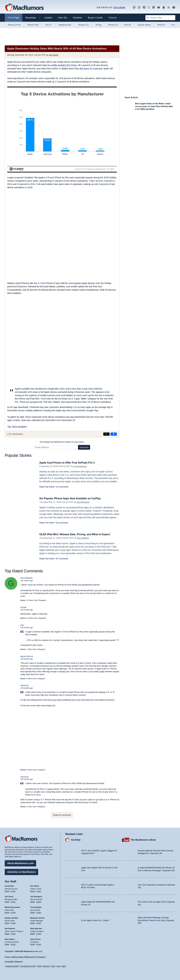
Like (36, 600)
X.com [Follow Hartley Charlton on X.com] (13, 923)
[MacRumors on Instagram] (139, 7)
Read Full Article (47, 487)
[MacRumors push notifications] (164, 7)
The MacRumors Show (143, 839)
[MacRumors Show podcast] (134, 7)
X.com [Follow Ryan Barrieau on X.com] (39, 933)
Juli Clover (54, 55)
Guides (48, 18)
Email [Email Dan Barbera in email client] (7, 933)
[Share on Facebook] (114, 434)
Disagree (42, 600)
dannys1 (25, 777)
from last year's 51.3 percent (88, 69)
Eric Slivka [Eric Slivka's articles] (35, 885)
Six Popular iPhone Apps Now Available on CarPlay (72, 498)
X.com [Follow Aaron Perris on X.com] (39, 944)
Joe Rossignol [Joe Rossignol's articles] (36, 896)
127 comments (15, 434)
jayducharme (27, 656)
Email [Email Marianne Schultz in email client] (33, 923)
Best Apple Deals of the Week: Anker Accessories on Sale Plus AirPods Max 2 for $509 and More (154, 106)
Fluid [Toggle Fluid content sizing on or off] (39, 966)
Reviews (77, 18)
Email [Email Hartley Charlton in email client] (7, 923)
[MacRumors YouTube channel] (159, 7)
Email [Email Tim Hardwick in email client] (33, 912)
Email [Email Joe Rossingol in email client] (33, 901)
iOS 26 (127, 25)
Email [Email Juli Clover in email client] (7, 901)
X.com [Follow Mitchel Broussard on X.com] (13, 912)
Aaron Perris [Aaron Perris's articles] (36, 939)
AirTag (98, 25)
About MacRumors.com (20, 863)
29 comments (62, 523)
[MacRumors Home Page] (24, 8)
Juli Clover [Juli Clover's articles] (9, 896)
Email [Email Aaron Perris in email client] (33, 944)
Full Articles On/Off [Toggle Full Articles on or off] (28, 966)
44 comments (62, 487)
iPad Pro (161, 25)
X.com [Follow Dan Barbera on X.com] (13, 933)
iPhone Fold (33, 25)
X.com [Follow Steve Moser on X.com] (13, 944)
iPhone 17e (83, 25)
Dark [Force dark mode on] (63, 966)
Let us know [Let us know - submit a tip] (119, 7)
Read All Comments (62, 815)
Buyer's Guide (95, 18)
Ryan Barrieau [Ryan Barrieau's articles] (36, 928)
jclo (22, 625)
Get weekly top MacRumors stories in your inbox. (62, 442)
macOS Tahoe (144, 25)
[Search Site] (160, 18)
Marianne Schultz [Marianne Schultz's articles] (37, 917)
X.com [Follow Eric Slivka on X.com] (39, 891)
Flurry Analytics (20, 427)
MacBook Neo (65, 25)
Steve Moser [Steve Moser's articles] (10, 939)
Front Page (14, 18)
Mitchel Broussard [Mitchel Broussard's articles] (12, 907)
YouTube (76, 839)
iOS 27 (49, 25)
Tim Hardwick (83, 538)
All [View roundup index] (173, 25)
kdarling (24, 685)
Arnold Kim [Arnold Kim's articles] (9, 885)
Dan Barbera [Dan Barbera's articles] (10, 928)
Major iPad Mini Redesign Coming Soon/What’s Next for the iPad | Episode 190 (156, 920)
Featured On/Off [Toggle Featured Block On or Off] (12, 966)
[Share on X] (106, 434)
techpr (24, 607)
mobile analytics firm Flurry (64, 65)
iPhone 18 (113, 25)
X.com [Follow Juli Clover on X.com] (13, 901)
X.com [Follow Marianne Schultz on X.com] (39, 923)
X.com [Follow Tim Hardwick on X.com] (39, 912)
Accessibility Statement (14, 962)
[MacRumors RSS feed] (169, 7)
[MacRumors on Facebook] (144, 7)
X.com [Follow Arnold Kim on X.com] (13, 891)
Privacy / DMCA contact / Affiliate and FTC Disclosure (25, 957)
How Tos (62, 18)
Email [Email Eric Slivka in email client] (33, 891)
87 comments (62, 559)
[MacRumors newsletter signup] (174, 7)
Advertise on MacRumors (21, 871)
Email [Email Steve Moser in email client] (7, 944)
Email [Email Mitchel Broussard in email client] (7, 912)
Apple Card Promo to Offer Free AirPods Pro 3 (69, 463)
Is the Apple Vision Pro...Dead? (95, 920)
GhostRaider (27, 578)
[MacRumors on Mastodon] (154, 7)
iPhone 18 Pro (14, 25)
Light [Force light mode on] (58, 966)
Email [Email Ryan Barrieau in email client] (33, 933)
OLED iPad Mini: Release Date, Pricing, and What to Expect (77, 534)
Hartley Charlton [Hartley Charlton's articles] (11, 917)
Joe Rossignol (80, 466)
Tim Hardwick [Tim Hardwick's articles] (36, 907)
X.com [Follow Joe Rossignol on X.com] (39, 901)
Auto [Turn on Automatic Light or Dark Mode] (53, 966)
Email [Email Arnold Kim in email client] (7, 891)
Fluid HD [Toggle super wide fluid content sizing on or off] (46, 966)
